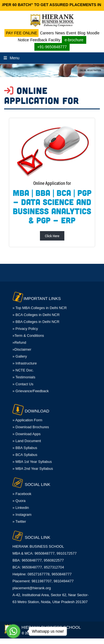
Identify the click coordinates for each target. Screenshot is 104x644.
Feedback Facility (45, 40)
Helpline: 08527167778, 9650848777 (42, 570)
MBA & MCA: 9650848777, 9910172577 (45, 549)
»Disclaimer (22, 345)
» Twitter (19, 517)
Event (71, 33)
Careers (47, 33)
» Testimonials (24, 373)
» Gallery (20, 352)
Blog (82, 33)
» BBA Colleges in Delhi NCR (36, 317)
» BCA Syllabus (25, 450)
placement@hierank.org (32, 584)
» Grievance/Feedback (31, 387)
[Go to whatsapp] (13, 631)
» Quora (19, 496)
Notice (23, 40)
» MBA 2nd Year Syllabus (33, 464)
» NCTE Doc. (23, 366)
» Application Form (27, 416)
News (60, 33)
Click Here (52, 236)
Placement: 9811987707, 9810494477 (43, 577)
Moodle (93, 33)
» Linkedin (21, 503)
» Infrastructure (25, 359)
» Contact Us (23, 380)
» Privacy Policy (25, 324)
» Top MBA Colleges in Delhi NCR (40, 304)
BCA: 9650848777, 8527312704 (38, 563)
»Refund (19, 338)
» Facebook (22, 490)
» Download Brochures (31, 423)
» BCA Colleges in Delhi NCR (36, 310)
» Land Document (27, 437)
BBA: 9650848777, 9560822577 (38, 556)
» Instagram (22, 510)
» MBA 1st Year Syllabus (32, 457)
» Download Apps (26, 430)
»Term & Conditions (28, 331)
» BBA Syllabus (25, 444)
